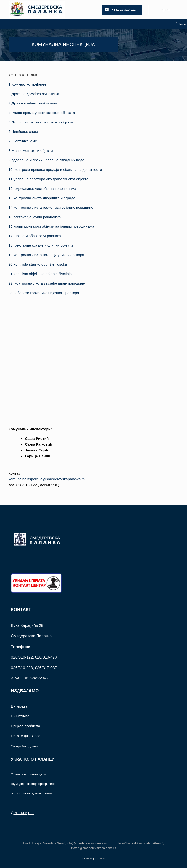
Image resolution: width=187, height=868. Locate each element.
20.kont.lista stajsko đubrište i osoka (38, 264)
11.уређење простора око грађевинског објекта (48, 179)
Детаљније (21, 813)
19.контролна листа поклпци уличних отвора (46, 255)
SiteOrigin (90, 859)
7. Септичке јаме (23, 141)
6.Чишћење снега (23, 132)
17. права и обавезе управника (35, 236)
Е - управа (19, 706)
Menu (181, 24)
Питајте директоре (26, 736)
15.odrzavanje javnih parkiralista (35, 217)
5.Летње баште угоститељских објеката (42, 122)
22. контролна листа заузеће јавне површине (47, 283)
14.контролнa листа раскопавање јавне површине (51, 207)
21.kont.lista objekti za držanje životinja (40, 274)
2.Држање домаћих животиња (34, 94)
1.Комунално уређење (27, 84)
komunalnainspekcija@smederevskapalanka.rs (47, 479)
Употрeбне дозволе (26, 746)
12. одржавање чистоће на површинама (42, 188)
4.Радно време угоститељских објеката (42, 113)
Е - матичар (20, 716)
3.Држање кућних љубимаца (33, 103)
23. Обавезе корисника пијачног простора (44, 293)
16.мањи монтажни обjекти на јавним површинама (51, 226)
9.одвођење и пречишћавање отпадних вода (46, 160)
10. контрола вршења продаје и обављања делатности (55, 169)
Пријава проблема (25, 726)
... (32, 813)
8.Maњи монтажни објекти (31, 151)
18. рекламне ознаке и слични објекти (41, 245)
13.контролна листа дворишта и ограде (42, 198)
